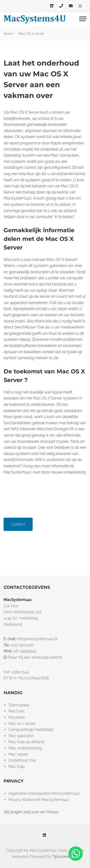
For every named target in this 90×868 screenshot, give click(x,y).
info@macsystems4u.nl (37, 639)
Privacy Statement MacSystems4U (39, 800)
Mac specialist (21, 736)
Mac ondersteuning (25, 748)
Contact (18, 524)
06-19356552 (25, 651)
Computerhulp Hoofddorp (31, 730)
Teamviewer (19, 705)
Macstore (17, 717)
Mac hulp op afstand (26, 742)
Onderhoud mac (23, 760)
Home (8, 34)
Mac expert (18, 754)
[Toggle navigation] (83, 19)
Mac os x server (22, 724)
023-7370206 (22, 645)
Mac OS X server (31, 34)
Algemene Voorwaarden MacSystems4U (44, 793)
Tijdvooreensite (65, 857)
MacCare (16, 711)
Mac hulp (17, 767)
